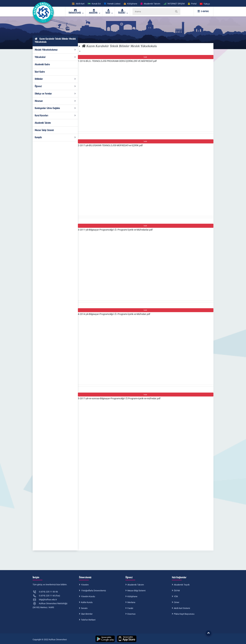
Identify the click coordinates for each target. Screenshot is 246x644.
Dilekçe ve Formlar (55, 94)
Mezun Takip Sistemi (44, 130)
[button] (205, 4)
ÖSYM (177, 591)
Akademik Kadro (42, 64)
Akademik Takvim (43, 123)
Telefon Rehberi (88, 620)
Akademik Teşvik (182, 585)
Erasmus (131, 614)
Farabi (130, 608)
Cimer (177, 602)
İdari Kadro (40, 72)
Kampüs (55, 137)
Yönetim (85, 585)
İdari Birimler (87, 614)
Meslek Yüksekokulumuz (55, 50)
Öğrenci (55, 86)
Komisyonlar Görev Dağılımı (55, 108)
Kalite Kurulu (87, 602)
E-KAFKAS (203, 11)
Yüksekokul (55, 57)
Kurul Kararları (55, 116)
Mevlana (131, 602)
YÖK (176, 596)
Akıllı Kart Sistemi (182, 608)
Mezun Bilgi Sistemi (136, 591)
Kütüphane (132, 596)
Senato (84, 608)
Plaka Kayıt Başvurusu (184, 614)
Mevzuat (55, 101)
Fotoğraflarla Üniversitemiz (93, 591)
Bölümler (55, 79)
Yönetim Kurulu (88, 596)
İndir (146, 57)
